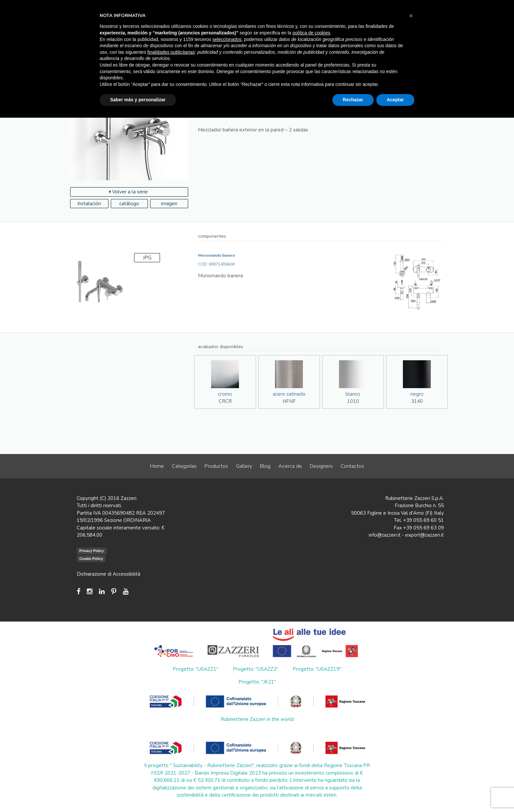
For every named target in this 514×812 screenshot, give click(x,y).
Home (157, 466)
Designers (321, 466)
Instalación (89, 204)
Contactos (352, 466)
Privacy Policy (92, 551)
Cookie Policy (91, 559)
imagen (169, 204)
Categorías (184, 466)
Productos (216, 466)
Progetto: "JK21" (257, 682)
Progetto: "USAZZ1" (196, 669)
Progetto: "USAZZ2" (256, 669)
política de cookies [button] (311, 33)
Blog (265, 466)
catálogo (129, 204)
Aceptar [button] (395, 100)
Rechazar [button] (353, 100)
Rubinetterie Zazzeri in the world (257, 719)
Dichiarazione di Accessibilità (109, 574)
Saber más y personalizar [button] (138, 100)
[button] (411, 16)
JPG (147, 258)
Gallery (244, 466)
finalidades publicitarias (171, 52)
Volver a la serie (128, 192)
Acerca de (290, 466)
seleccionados (227, 39)
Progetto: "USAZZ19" (317, 669)
